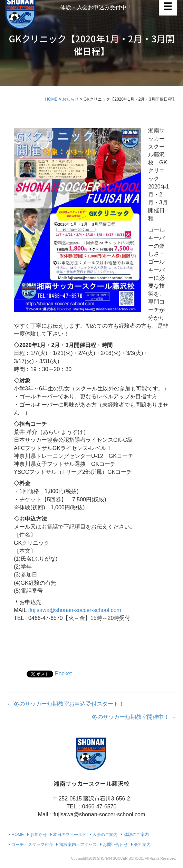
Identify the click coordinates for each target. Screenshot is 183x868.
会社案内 (141, 845)
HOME (51, 99)
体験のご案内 (135, 835)
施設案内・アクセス (76, 845)
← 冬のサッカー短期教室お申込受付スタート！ (66, 704)
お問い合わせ (114, 845)
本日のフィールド (68, 835)
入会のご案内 (104, 835)
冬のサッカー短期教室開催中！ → (134, 717)
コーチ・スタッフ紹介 (31, 845)
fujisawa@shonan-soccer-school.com (75, 610)
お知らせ (70, 99)
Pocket (63, 673)
